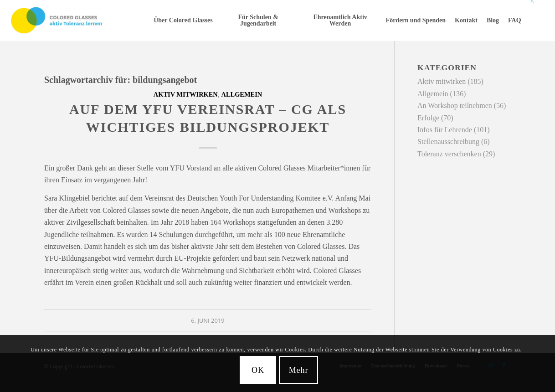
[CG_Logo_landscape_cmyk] (57, 21)
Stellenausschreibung (448, 142)
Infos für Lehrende (445, 130)
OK (258, 370)
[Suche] (533, 21)
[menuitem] (183, 21)
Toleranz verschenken (449, 154)
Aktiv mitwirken (186, 94)
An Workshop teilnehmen (455, 106)
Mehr (299, 370)
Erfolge (428, 118)
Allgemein (242, 94)
